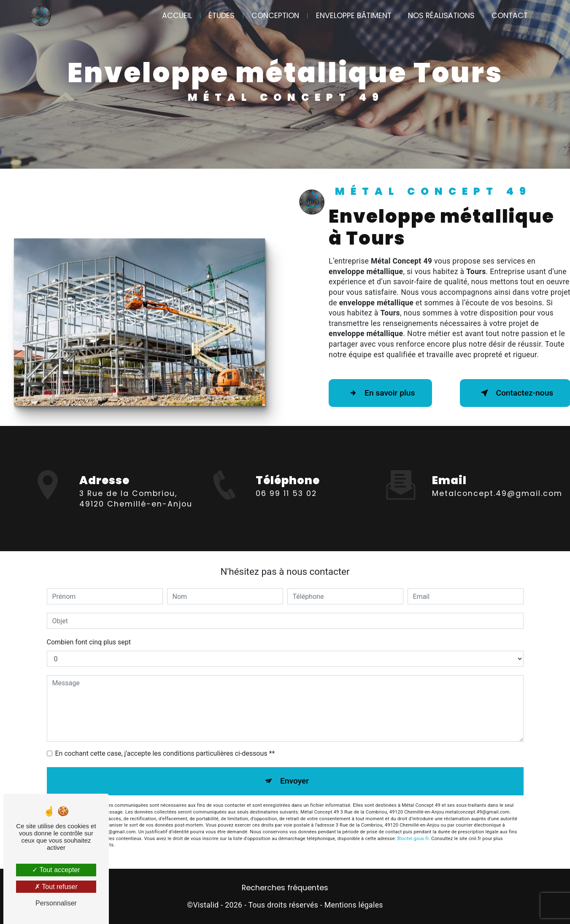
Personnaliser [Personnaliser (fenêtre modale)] (56, 903)
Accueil (177, 16)
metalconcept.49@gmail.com (497, 476)
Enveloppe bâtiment (354, 16)
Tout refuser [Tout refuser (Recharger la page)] (56, 887)
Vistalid (206, 905)
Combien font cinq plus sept (89, 642)
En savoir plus (380, 393)
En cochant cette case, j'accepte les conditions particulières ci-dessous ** (165, 753)
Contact (510, 16)
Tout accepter (56, 870)
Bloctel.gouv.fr (413, 839)
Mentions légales (354, 905)
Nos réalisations (441, 16)
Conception (275, 16)
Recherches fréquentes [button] (285, 888)
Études (222, 16)
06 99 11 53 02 (286, 512)
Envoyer (294, 781)
